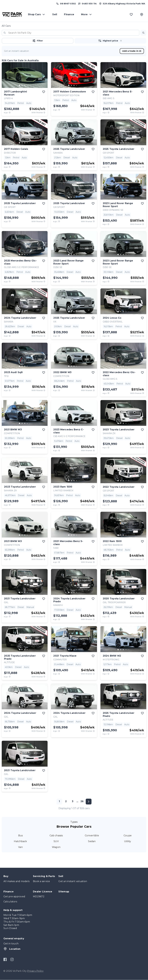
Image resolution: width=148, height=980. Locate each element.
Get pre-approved (14, 896)
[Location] (142, 14)
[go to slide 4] (27, 85)
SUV (56, 841)
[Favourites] (131, 14)
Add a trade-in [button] (132, 51)
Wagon (56, 847)
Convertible (92, 836)
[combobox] (71, 33)
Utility (128, 841)
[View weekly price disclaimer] (44, 112)
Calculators (10, 902)
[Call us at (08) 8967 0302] (66, 4)
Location (12, 949)
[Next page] (89, 802)
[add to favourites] (44, 92)
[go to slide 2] (22, 85)
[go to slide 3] (25, 85)
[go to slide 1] (20, 85)
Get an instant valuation (73, 881)
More (87, 14)
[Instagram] (12, 959)
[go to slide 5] (30, 85)
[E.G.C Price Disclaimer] (10, 112)
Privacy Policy (35, 971)
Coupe (128, 836)
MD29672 (39, 896)
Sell (55, 14)
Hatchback (20, 841)
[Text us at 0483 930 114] (87, 4)
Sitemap (64, 892)
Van (20, 847)
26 (82, 801)
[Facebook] (5, 959)
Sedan (92, 841)
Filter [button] (38, 41)
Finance (69, 14)
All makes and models (16, 881)
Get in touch (11, 944)
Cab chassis (56, 836)
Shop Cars (37, 14)
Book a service (41, 881)
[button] (143, 33)
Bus (21, 836)
